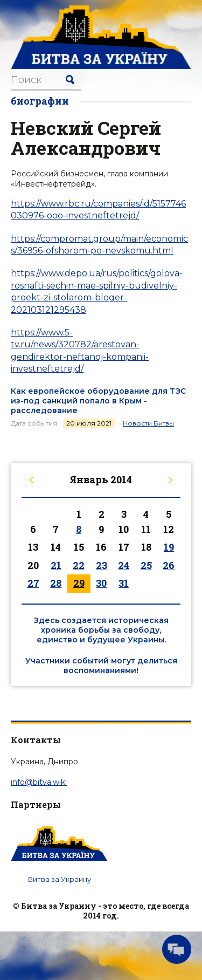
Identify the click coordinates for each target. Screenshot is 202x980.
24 (124, 565)
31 (124, 583)
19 (169, 547)
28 (56, 583)
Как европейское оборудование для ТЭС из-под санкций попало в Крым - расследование (98, 401)
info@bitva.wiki (39, 782)
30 (101, 583)
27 (33, 583)
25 (146, 565)
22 (79, 565)
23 (102, 565)
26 (169, 565)
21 (56, 565)
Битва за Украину (60, 879)
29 (79, 583)
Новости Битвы (148, 423)
